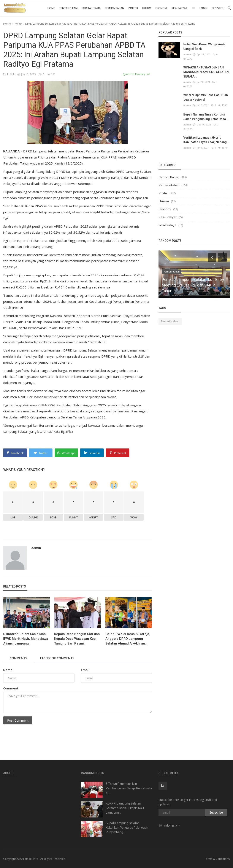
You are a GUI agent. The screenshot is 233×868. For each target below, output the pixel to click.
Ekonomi (161, 8)
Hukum (147, 8)
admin (36, 548)
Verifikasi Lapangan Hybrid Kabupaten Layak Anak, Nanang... (206, 140)
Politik (133, 8)
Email (85, 670)
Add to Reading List (136, 74)
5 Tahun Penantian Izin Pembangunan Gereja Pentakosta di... (129, 788)
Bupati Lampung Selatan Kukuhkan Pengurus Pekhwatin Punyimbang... (127, 828)
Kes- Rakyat (180, 8)
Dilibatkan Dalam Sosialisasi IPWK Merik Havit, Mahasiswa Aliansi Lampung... (26, 639)
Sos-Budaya (167, 225)
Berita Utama (92, 8)
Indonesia (170, 825)
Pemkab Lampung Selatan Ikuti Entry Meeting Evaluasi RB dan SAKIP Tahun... (193, 285)
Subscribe (216, 812)
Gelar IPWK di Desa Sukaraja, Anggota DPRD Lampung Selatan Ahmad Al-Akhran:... (128, 639)
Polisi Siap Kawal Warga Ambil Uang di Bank (205, 47)
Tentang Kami (69, 8)
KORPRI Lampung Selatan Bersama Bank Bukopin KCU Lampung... (125, 808)
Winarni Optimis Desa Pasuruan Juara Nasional (206, 97)
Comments (19, 658)
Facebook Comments (58, 658)
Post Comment (18, 720)
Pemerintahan (115, 8)
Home (51, 8)
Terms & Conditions (217, 859)
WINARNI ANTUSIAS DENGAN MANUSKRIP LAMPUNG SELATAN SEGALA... (206, 72)
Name (8, 670)
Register (218, 8)
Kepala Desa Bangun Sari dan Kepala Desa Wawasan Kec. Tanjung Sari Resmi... (77, 639)
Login (204, 8)
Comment (11, 688)
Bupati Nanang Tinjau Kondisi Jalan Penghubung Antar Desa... (206, 117)
